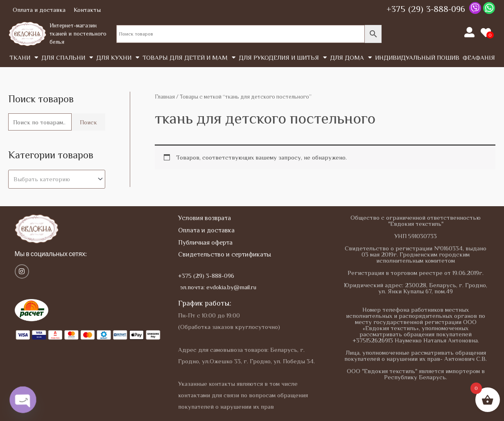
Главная (165, 97)
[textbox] (53, 179)
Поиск (88, 122)
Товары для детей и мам (189, 57)
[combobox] (57, 179)
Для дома (351, 57)
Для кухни (118, 57)
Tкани (24, 57)
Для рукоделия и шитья (283, 57)
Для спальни (67, 57)
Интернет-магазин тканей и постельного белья (78, 33)
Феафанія (479, 57)
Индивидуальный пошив (417, 57)
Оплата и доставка (39, 10)
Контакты (87, 10)
